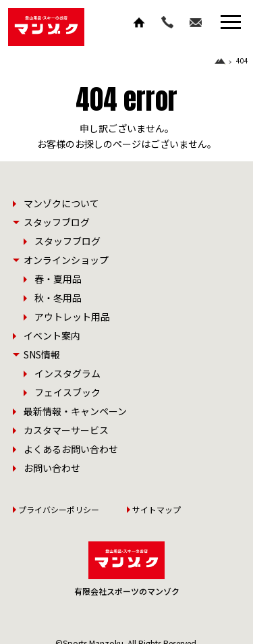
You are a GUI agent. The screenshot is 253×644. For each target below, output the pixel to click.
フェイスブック (67, 392)
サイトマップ (157, 509)
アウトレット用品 (72, 317)
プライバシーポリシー (59, 509)
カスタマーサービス (66, 430)
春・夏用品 (58, 279)
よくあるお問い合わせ (71, 449)
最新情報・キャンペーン (75, 411)
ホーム (139, 22)
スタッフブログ (67, 241)
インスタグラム (67, 373)
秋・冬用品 (58, 298)
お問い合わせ (196, 22)
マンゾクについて (61, 203)
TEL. (167, 22)
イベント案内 (52, 336)
